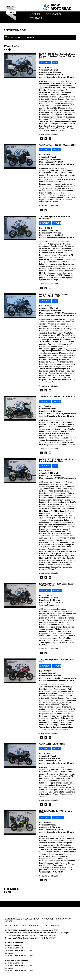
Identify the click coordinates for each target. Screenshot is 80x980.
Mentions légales (44, 926)
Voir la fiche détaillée (49, 134)
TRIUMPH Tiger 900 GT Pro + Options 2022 (56, 660)
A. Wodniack (48, 919)
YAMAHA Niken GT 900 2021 (52, 744)
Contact (36, 18)
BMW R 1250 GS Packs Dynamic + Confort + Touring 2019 (55, 295)
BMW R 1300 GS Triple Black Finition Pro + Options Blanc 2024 (56, 460)
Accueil (35, 14)
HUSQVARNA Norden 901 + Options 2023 (56, 812)
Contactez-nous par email (46, 935)
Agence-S (18, 919)
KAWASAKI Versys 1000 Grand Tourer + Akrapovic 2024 (57, 585)
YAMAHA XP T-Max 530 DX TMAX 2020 (57, 397)
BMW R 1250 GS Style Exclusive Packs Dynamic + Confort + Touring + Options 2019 (57, 56)
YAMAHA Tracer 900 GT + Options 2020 (57, 145)
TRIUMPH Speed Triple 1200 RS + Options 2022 (55, 217)
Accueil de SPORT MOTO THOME (20, 926)
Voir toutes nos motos (21, 38)
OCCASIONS (53, 14)
